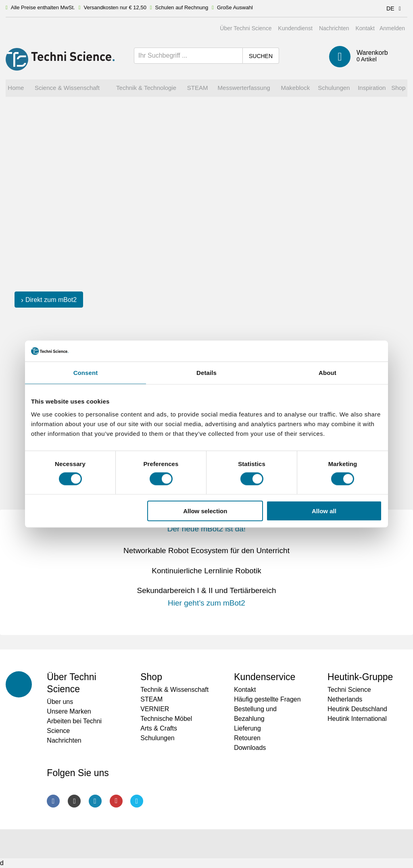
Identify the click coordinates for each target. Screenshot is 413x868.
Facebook (53, 801)
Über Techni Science (246, 28)
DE (395, 8)
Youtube (116, 801)
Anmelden (392, 28)
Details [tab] (206, 373)
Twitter (137, 801)
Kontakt (365, 28)
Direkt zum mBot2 (51, 300)
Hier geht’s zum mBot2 (206, 603)
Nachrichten (334, 28)
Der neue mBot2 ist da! (206, 529)
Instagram (74, 801)
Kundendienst (295, 28)
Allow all (324, 511)
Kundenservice (265, 677)
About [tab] (327, 373)
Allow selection (205, 511)
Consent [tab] (86, 373)
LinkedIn (95, 801)
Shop (151, 677)
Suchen (261, 56)
